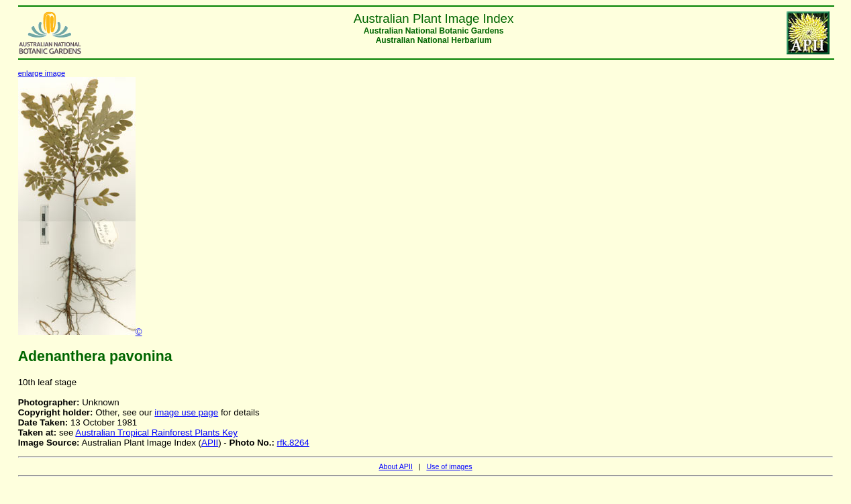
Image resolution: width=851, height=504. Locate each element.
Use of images (449, 466)
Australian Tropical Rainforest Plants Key (156, 433)
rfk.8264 (293, 443)
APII (210, 443)
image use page (186, 412)
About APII (395, 466)
